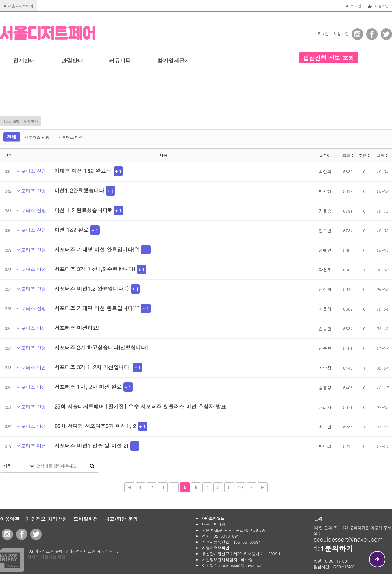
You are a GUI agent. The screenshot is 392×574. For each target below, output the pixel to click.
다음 (252, 487)
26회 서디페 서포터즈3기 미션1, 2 (96, 426)
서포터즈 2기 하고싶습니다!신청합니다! (101, 348)
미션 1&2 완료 (72, 230)
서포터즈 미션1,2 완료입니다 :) (92, 289)
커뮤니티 (120, 61)
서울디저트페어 (18, 6)
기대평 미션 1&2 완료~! (84, 171)
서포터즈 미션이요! (77, 328)
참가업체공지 (174, 61)
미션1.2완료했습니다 (80, 191)
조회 (348, 155)
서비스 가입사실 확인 (46, 557)
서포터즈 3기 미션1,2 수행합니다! (96, 269)
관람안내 (72, 61)
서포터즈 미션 (71, 137)
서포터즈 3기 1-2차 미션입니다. (94, 367)
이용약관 (10, 519)
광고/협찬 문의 (121, 519)
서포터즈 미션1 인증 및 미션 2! (92, 446)
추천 (364, 155)
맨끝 (263, 487)
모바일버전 (86, 519)
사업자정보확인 (216, 548)
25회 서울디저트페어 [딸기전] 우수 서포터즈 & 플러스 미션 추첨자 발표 (140, 406)
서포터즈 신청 (37, 137)
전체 (12, 137)
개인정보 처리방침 (47, 519)
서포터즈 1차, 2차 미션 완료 (89, 387)
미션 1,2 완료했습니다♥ (84, 210)
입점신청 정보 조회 (329, 58)
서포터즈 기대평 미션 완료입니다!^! (98, 249)
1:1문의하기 (333, 548)
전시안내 (24, 61)
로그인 (353, 6)
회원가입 (378, 6)
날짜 (382, 155)
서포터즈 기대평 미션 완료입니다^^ (98, 308)
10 (240, 487)
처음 (129, 487)
